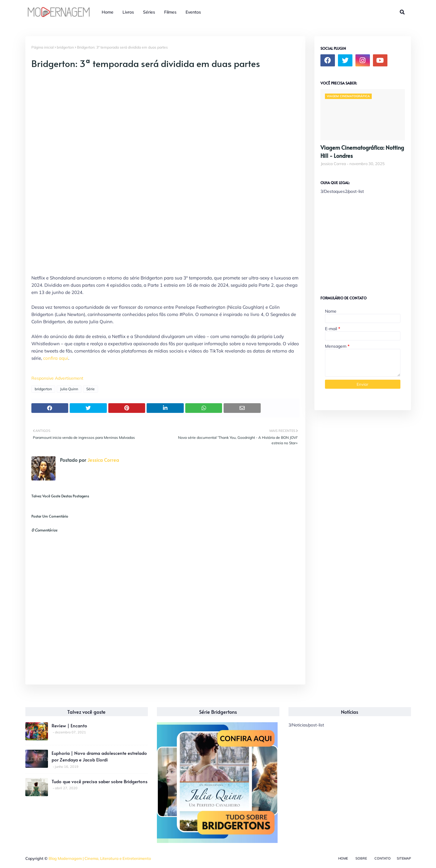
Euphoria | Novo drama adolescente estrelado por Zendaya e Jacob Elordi (99, 756)
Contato (383, 858)
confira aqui (56, 358)
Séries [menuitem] (149, 12)
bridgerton (65, 47)
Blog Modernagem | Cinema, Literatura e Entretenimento (100, 858)
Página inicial (43, 47)
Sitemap (404, 858)
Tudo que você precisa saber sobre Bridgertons (100, 781)
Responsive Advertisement (57, 378)
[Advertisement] (366, 242)
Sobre (361, 858)
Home (343, 858)
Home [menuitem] (108, 12)
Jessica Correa (103, 460)
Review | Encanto (69, 725)
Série (91, 389)
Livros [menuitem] (128, 12)
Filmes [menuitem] (170, 12)
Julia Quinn (69, 389)
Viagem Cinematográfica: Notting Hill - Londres (362, 152)
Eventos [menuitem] (193, 12)
